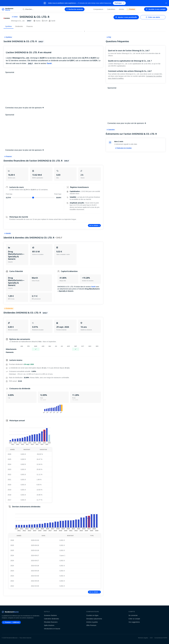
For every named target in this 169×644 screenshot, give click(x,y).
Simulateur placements (94, 619)
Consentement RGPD (161, 638)
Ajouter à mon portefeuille (126, 17)
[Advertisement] (53, 90)
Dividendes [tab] (19, 26)
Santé (52, 21)
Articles (122, 9)
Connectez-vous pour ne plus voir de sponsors (24, 108)
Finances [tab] (30, 26)
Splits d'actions (49, 625)
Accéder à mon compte (156, 9)
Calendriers (112, 9)
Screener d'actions (50, 615)
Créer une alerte (153, 17)
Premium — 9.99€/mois (11, 622)
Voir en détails (94, 225)
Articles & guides (92, 622)
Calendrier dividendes (51, 619)
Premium (131, 9)
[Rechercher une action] (42, 9)
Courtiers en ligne (92, 615)
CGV (151, 638)
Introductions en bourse (52, 629)
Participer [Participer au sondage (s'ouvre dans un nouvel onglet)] (119, 3)
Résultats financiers (51, 622)
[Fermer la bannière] (166, 3)
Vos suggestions (134, 622)
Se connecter (133, 615)
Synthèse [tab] (8, 26)
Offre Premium (91, 625)
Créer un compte (134, 619)
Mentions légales (143, 638)
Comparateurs (99, 9)
